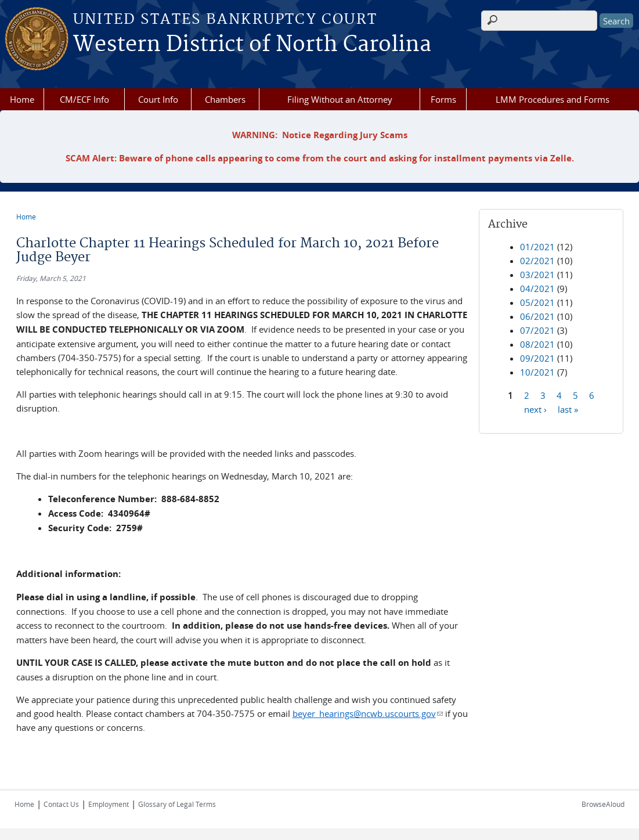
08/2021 (537, 344)
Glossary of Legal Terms (177, 804)
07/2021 (537, 330)
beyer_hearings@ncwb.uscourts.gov (368, 713)
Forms (443, 99)
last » (568, 409)
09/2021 (537, 358)
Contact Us (61, 804)
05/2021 (537, 302)
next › (535, 409)
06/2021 (537, 316)
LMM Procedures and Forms (553, 99)
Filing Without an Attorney (340, 99)
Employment (109, 804)
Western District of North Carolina (252, 45)
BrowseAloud (603, 804)
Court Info (158, 99)
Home (22, 99)
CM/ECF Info (84, 99)
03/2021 (537, 275)
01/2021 (537, 247)
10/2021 (537, 372)
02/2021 (537, 261)
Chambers (225, 99)
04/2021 (537, 289)
